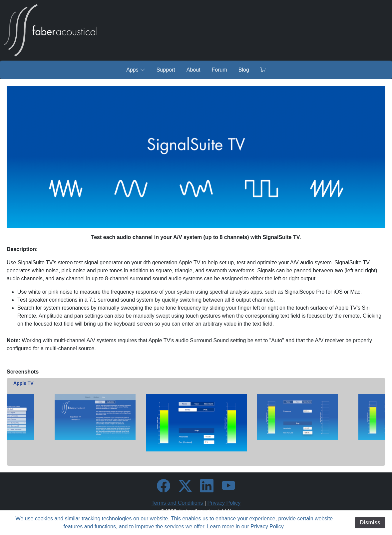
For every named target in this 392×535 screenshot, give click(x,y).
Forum (219, 70)
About (194, 70)
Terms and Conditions (178, 503)
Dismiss (370, 523)
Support (166, 70)
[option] (196, 423)
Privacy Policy (224, 503)
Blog (244, 70)
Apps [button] (136, 70)
